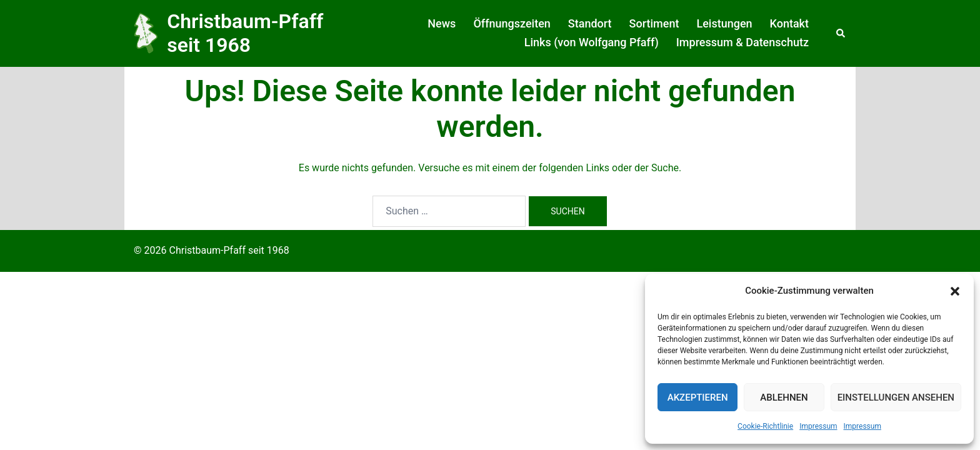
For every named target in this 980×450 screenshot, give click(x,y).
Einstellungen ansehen (896, 397)
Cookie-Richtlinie (765, 426)
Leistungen (724, 23)
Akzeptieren (698, 397)
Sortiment (654, 23)
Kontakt (789, 23)
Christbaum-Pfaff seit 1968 (245, 33)
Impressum (818, 426)
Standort (590, 23)
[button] (955, 291)
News (442, 23)
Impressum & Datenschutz (742, 42)
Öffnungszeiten (512, 23)
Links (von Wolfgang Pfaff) (592, 42)
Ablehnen (784, 397)
